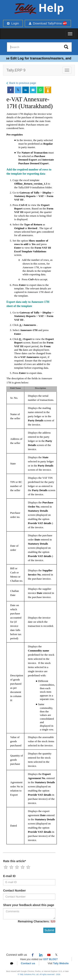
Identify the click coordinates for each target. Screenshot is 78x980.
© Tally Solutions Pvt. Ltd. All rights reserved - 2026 (39, 974)
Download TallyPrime (48, 23)
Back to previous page (21, 83)
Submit (49, 930)
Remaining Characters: (37, 921)
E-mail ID (9, 876)
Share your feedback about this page (29, 905)
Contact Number (14, 891)
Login (13, 23)
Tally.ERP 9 (16, 70)
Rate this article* (15, 861)
